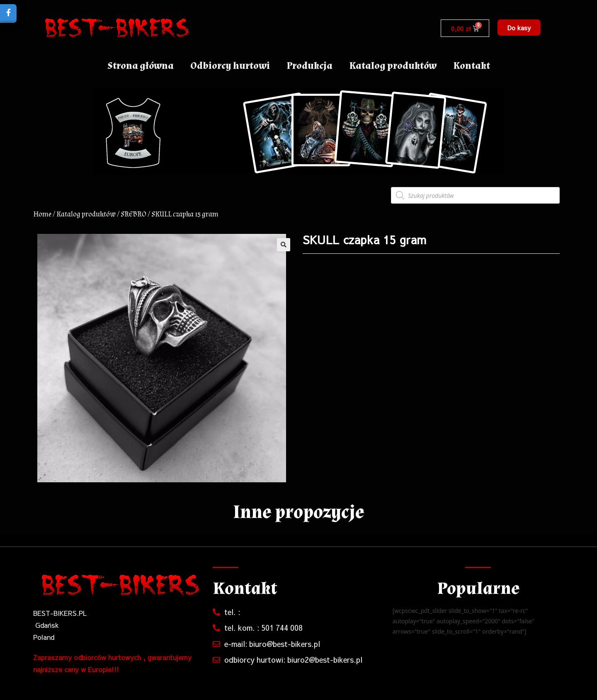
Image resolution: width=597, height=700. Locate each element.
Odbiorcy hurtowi (230, 66)
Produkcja (309, 66)
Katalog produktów (393, 66)
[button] (519, 28)
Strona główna (141, 66)
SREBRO (133, 214)
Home (42, 214)
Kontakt (472, 66)
